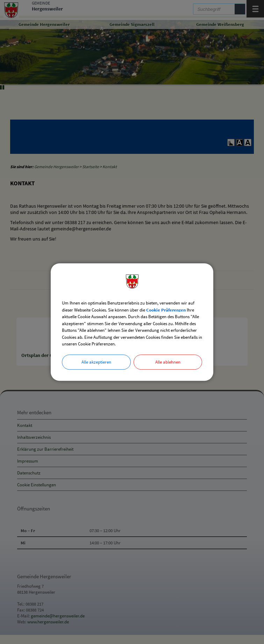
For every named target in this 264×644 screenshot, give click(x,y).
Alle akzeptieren (96, 362)
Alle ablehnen (168, 362)
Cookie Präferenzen (166, 310)
